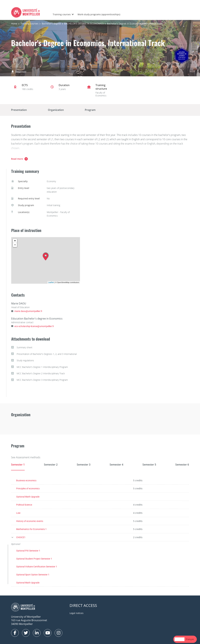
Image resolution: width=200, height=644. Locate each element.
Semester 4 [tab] (116, 465)
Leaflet (51, 282)
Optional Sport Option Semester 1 (33, 575)
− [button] (15, 245)
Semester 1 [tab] (18, 465)
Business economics (26, 480)
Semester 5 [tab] (149, 465)
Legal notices (77, 613)
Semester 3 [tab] (84, 465)
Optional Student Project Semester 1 (34, 559)
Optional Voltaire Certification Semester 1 (37, 566)
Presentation (19, 110)
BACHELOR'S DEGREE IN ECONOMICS (84, 24)
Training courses (62, 14)
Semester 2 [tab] (51, 465)
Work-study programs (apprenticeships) (99, 14)
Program (90, 110)
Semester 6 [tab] (182, 465)
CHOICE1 (21, 537)
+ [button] (15, 241)
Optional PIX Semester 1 (28, 551)
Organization (56, 110)
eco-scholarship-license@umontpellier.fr (34, 326)
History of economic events (30, 521)
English (179, 639)
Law (18, 513)
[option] (190, 639)
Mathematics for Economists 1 (31, 529)
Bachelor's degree (51, 24)
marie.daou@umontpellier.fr (28, 311)
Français (190, 639)
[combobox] (179, 639)
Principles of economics (28, 488)
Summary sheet (22, 347)
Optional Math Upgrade (28, 497)
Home (14, 24)
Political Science (24, 505)
